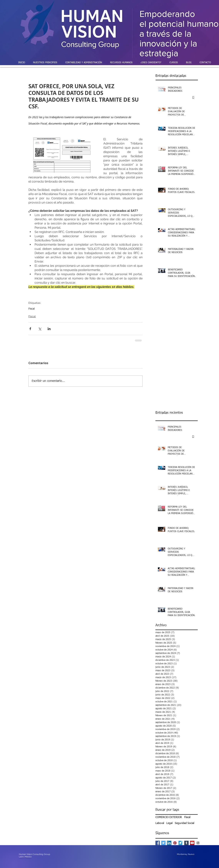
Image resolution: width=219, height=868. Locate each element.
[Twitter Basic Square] (163, 843)
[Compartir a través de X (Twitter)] (40, 329)
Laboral (160, 823)
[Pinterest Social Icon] (175, 843)
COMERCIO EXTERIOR (169, 817)
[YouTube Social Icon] (192, 843)
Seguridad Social (185, 823)
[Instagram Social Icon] (198, 843)
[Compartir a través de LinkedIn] (49, 329)
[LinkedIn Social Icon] (169, 843)
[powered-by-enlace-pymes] (181, 843)
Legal (169, 823)
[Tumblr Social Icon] (186, 843)
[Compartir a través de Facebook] (30, 329)
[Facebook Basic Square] (158, 843)
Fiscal (32, 309)
